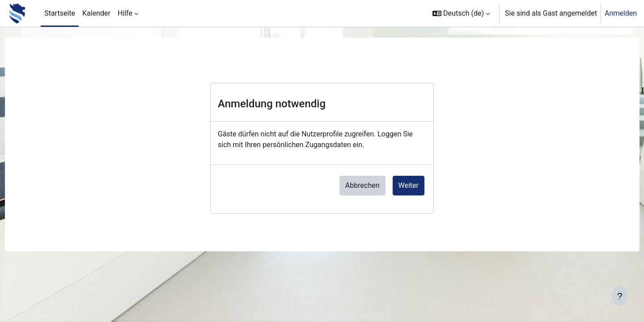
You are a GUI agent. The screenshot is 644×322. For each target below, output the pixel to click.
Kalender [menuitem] (96, 13)
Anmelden (621, 13)
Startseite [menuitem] (60, 13)
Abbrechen (362, 185)
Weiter (409, 185)
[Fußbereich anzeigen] (620, 296)
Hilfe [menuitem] (125, 13)
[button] (461, 13)
